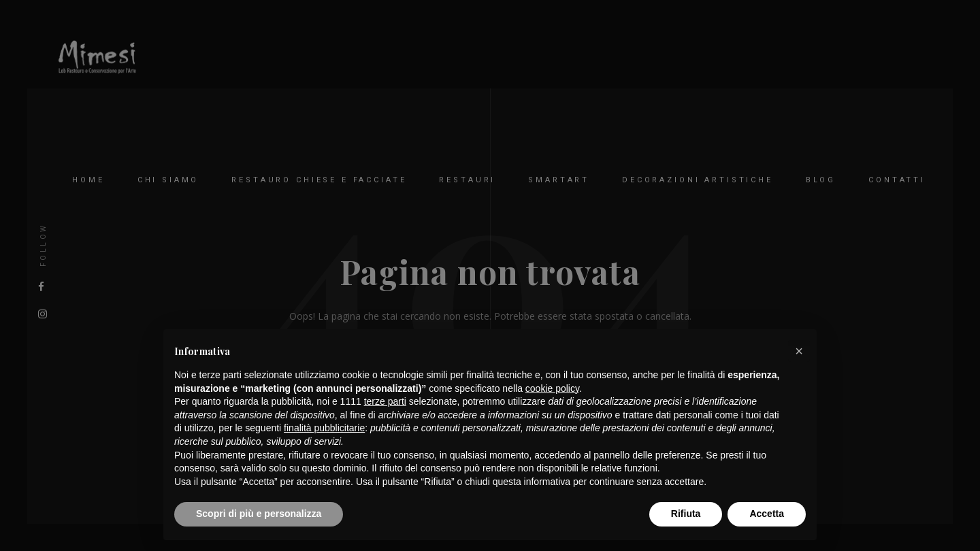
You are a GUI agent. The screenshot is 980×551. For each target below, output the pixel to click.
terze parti (385, 401)
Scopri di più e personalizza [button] (259, 514)
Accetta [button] (767, 514)
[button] (799, 351)
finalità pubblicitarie (324, 428)
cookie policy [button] (552, 388)
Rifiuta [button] (686, 514)
